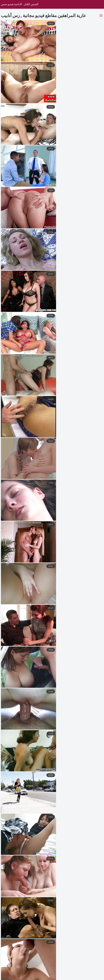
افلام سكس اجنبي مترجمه (40, 978)
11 (81, 946)
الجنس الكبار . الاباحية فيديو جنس (20, 4)
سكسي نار (64, 978)
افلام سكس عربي (10, 976)
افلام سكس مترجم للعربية (66, 976)
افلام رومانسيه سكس (11, 978)
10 (72, 946)
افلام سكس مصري (94, 976)
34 (89, 946)
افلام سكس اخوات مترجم (36, 976)
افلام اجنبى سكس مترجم (86, 978)
